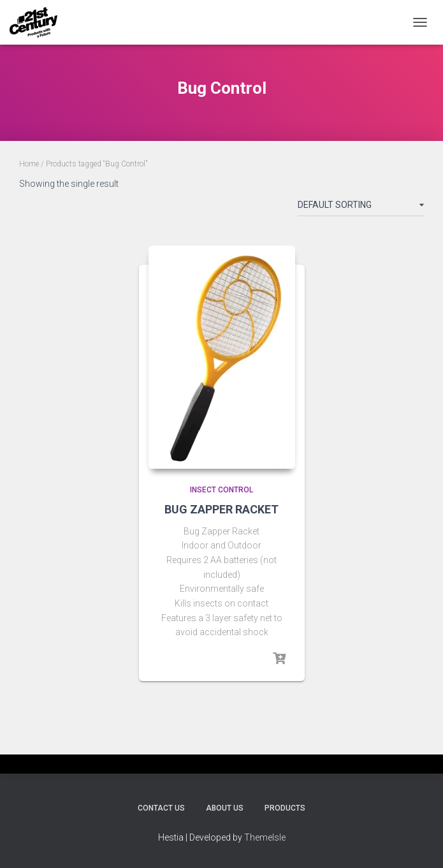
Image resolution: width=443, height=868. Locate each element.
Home (29, 164)
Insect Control (221, 490)
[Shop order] (361, 207)
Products (285, 808)
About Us (225, 808)
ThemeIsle (265, 837)
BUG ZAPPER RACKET (221, 509)
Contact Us (161, 808)
